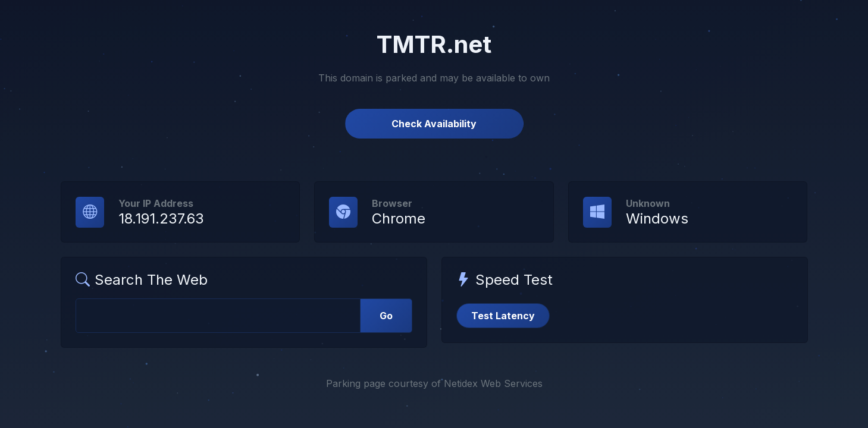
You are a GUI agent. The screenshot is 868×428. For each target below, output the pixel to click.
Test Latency (503, 316)
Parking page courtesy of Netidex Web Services (434, 383)
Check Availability (434, 124)
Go (386, 316)
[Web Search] (218, 316)
